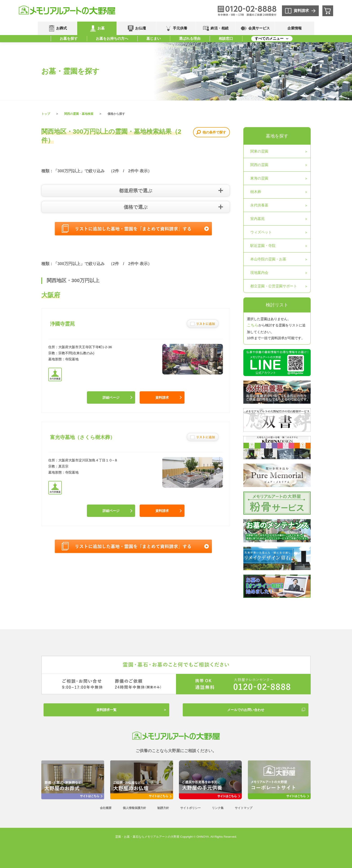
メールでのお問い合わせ (246, 710)
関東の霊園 (259, 151)
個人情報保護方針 (134, 808)
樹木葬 (256, 192)
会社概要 (106, 808)
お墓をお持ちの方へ (112, 39)
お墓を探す (69, 39)
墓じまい (154, 39)
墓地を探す (277, 136)
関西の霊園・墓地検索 (79, 114)
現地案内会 (259, 273)
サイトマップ (244, 808)
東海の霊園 (259, 178)
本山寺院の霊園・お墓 (268, 259)
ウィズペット (261, 232)
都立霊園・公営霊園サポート (274, 286)
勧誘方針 (163, 808)
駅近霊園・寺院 (263, 246)
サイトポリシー (190, 808)
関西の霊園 (259, 165)
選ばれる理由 (190, 39)
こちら (253, 325)
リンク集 (218, 808)
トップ (46, 114)
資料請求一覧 (106, 710)
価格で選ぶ (136, 207)
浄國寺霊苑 (62, 324)
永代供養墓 (259, 205)
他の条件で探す (214, 132)
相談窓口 (226, 39)
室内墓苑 (257, 219)
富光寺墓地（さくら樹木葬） (82, 437)
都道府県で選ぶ (136, 191)
